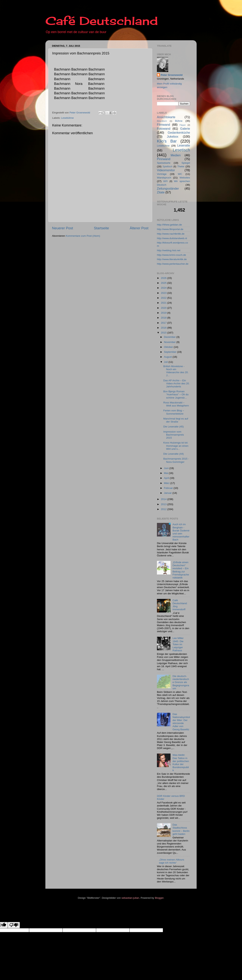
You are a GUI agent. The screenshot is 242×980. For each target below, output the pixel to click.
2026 (164, 278)
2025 (164, 283)
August (168, 357)
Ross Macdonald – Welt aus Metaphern (176, 404)
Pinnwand (164, 159)
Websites (185, 178)
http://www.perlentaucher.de (173, 264)
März (167, 483)
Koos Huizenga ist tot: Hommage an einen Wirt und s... (176, 446)
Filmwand (163, 125)
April (167, 478)
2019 (164, 313)
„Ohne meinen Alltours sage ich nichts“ (171, 861)
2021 (164, 303)
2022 (164, 298)
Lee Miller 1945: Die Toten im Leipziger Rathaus (178, 644)
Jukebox (173, 136)
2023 (164, 293)
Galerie (185, 129)
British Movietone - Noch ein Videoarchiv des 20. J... (176, 371)
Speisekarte (164, 163)
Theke (181, 166)
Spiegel (186, 163)
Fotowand (164, 129)
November (170, 342)
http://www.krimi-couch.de (171, 255)
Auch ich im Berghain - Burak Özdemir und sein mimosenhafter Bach (181, 532)
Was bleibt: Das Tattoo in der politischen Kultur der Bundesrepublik (181, 763)
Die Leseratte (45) (174, 427)
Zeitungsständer (168, 188)
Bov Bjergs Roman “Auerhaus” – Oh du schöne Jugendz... (176, 394)
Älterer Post (139, 228)
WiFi (165, 181)
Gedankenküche (179, 133)
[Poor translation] (14, 925)
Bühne (179, 121)
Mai (166, 473)
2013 (164, 504)
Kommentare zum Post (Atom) (83, 236)
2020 (164, 308)
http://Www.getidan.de (169, 225)
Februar (169, 488)
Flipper (183, 125)
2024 (164, 288)
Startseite (101, 228)
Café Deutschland (102, 21)
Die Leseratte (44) (174, 454)
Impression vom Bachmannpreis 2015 (174, 435)
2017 (164, 323)
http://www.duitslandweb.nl (172, 238)
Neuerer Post (62, 228)
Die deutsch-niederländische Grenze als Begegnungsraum (181, 682)
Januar (168, 493)
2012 (164, 509)
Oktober (169, 347)
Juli (166, 362)
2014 (164, 499)
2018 (164, 318)
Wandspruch (164, 178)
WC (180, 174)
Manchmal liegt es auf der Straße (176, 420)
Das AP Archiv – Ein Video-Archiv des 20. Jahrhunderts (176, 383)
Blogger (159, 898)
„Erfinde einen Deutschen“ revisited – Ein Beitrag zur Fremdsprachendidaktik (181, 570)
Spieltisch (168, 167)
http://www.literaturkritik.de (172, 259)
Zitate (161, 192)
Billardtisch (162, 121)
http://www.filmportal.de (170, 229)
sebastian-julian (130, 898)
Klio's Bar (167, 141)
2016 (164, 328)
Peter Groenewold (172, 75)
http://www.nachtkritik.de (171, 234)
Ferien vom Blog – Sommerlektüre (174, 412)
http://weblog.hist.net (169, 250)
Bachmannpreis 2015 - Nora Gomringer (176, 460)
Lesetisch (181, 150)
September (171, 352)
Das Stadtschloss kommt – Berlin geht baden (181, 829)
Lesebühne (67, 118)
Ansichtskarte (166, 117)
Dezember (170, 337)
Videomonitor (166, 170)
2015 (164, 333)
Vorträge (162, 174)
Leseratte (184, 145)
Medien (176, 155)
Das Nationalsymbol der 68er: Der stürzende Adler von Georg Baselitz (181, 722)
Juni (167, 468)
